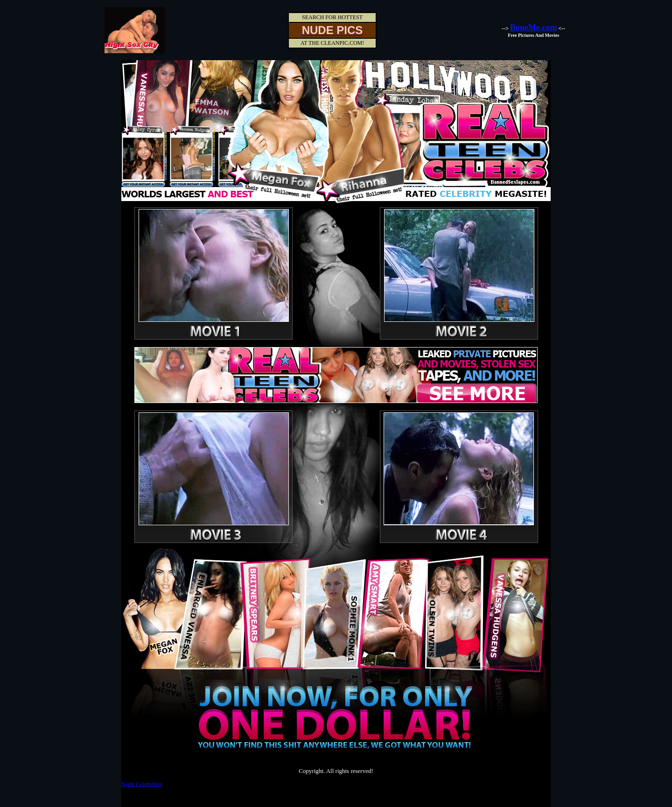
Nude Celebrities (142, 784)
